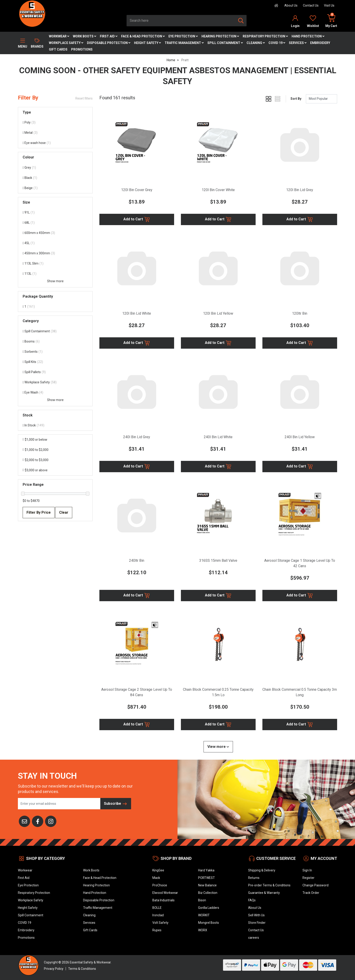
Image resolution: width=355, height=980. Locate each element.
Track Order (311, 893)
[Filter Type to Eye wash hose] (55, 143)
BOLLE (157, 908)
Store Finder (257, 923)
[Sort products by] (321, 99)
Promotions (82, 49)
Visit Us (329, 5)
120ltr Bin (300, 313)
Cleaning (256, 43)
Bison (202, 900)
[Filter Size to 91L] (55, 213)
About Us (291, 5)
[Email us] (24, 821)
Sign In (307, 870)
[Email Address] (59, 804)
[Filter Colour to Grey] (55, 168)
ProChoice (160, 885)
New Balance (207, 885)
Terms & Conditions (82, 969)
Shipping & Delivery (262, 870)
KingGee (158, 870)
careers (254, 938)
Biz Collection (208, 893)
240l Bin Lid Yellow (300, 437)
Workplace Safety (66, 43)
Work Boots (85, 36)
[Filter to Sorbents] (55, 352)
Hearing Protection (220, 36)
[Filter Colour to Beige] (55, 188)
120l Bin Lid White (137, 313)
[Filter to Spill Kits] (55, 362)
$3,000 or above (35, 470)
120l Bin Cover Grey (137, 190)
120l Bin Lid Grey (300, 190)
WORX (203, 930)
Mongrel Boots (209, 923)
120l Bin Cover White (218, 190)
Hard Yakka (206, 870)
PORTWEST (206, 878)
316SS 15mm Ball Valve (218, 561)
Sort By (296, 99)
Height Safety (148, 43)
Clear (64, 512)
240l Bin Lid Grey (137, 437)
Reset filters (84, 98)
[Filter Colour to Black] (55, 178)
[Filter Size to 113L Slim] (55, 264)
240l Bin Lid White (218, 437)
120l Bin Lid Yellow (218, 313)
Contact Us (311, 5)
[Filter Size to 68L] (55, 223)
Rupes (157, 930)
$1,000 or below (35, 440)
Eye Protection (183, 36)
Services (298, 43)
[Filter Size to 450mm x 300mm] (55, 253)
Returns (254, 878)
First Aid (109, 36)
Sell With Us (256, 915)
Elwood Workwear (165, 893)
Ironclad (158, 915)
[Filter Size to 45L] (55, 243)
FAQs (252, 900)
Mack (156, 878)
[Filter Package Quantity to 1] (55, 307)
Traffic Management (184, 43)
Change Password (315, 885)
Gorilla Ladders (209, 908)
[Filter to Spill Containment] (55, 331)
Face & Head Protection (143, 36)
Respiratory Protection (265, 36)
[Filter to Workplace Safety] (55, 382)
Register (308, 878)
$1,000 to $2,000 (36, 450)
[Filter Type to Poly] (55, 123)
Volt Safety (160, 923)
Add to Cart (137, 219)
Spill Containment (225, 43)
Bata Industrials (163, 900)
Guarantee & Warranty (264, 893)
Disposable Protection (109, 43)
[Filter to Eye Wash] (55, 393)
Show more (55, 281)
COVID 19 (277, 43)
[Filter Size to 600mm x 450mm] (55, 233)
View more (218, 747)
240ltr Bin (137, 561)
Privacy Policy (54, 969)
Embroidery (320, 43)
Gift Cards (58, 49)
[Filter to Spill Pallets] (55, 372)
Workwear (59, 36)
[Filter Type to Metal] (55, 133)
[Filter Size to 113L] (55, 274)
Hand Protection (308, 36)
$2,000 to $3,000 (36, 460)
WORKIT (204, 915)
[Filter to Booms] (55, 342)
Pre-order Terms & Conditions (269, 885)
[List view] (278, 99)
